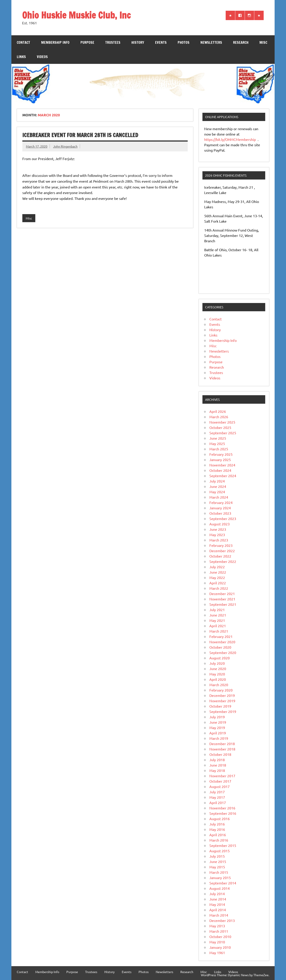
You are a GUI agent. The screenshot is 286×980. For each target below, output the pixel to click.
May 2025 (217, 443)
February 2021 (221, 636)
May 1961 (217, 953)
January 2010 (220, 947)
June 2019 (218, 722)
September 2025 (223, 433)
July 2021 (217, 610)
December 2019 (222, 695)
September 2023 (223, 518)
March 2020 (219, 685)
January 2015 (220, 878)
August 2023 (220, 524)
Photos (184, 42)
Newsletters (211, 42)
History (138, 42)
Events (161, 42)
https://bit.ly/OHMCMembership (230, 139)
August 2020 (220, 658)
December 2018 (222, 744)
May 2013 (217, 926)
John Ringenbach (65, 146)
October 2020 (220, 647)
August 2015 (220, 851)
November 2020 (222, 642)
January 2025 (220, 460)
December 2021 (222, 593)
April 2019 (218, 733)
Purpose (87, 42)
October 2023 (220, 513)
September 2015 (223, 845)
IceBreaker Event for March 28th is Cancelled (80, 135)
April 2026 (218, 411)
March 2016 (219, 840)
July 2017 (217, 792)
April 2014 (218, 910)
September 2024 (223, 476)
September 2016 (223, 813)
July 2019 (217, 717)
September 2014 (223, 883)
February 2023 (221, 545)
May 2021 (217, 620)
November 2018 (222, 749)
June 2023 (218, 529)
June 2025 (218, 438)
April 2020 (218, 679)
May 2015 (217, 867)
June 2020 (218, 669)
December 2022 (222, 551)
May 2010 (217, 942)
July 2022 (217, 567)
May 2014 (217, 904)
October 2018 (220, 754)
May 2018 (217, 770)
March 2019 (219, 738)
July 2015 (217, 856)
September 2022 (223, 561)
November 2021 (222, 599)
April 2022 (218, 583)
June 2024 (218, 486)
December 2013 (222, 920)
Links (21, 57)
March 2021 (219, 631)
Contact (23, 42)
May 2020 (217, 674)
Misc (263, 42)
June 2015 (218, 861)
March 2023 (219, 540)
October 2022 (220, 556)
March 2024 (219, 497)
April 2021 (218, 626)
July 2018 (217, 760)
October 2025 (220, 427)
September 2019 (223, 711)
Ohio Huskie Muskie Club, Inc (76, 15)
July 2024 (217, 481)
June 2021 (218, 615)
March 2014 (219, 915)
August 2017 (220, 786)
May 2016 (217, 829)
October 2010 (220, 936)
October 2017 (220, 781)
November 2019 (222, 701)
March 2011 (219, 931)
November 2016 (222, 808)
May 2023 (217, 535)
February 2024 (221, 502)
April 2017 (218, 802)
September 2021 (223, 604)
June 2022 (218, 572)
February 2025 (221, 454)
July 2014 (217, 894)
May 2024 (217, 492)
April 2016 (218, 835)
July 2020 (217, 663)
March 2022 (219, 588)
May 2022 (217, 577)
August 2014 (220, 888)
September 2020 (223, 652)
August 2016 (220, 819)
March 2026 (219, 417)
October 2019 (220, 706)
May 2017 (217, 797)
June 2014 (218, 899)
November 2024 (222, 465)
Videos (42, 57)
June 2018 (218, 765)
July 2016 (217, 824)
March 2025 (219, 449)
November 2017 (222, 776)
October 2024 (220, 470)
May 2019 (217, 727)
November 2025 (222, 422)
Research (241, 42)
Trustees (113, 42)
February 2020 (221, 690)
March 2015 (219, 872)
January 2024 (220, 508)
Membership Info (55, 42)
